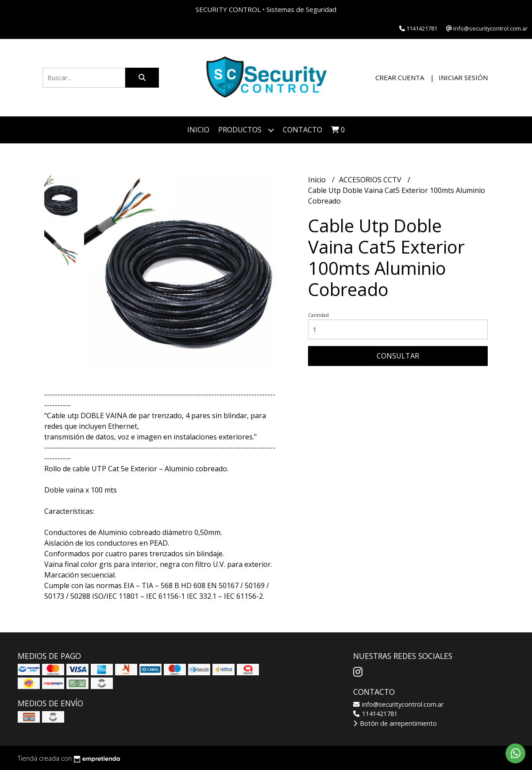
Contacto (303, 130)
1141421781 (375, 714)
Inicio (198, 130)
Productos (246, 130)
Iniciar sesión (463, 77)
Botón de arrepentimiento (395, 723)
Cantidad (318, 315)
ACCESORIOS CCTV (371, 180)
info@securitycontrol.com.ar (398, 704)
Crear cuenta (400, 77)
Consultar (398, 356)
